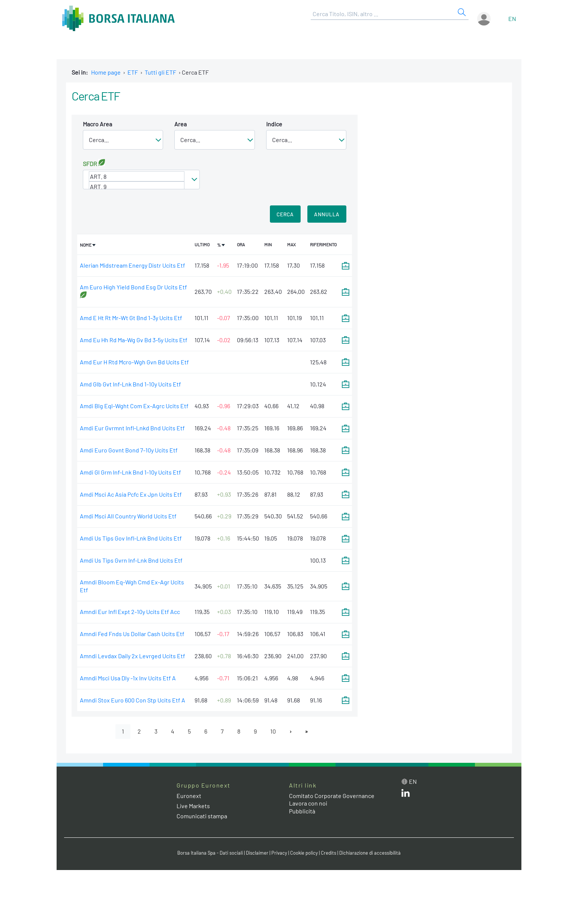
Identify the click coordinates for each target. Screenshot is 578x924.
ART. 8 (137, 176)
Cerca (285, 214)
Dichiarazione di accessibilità (370, 853)
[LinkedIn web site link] (406, 794)
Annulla (327, 214)
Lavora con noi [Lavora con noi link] (308, 803)
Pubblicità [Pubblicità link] (302, 811)
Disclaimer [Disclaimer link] (257, 853)
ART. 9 (137, 186)
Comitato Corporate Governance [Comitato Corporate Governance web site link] (332, 796)
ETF (133, 72)
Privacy (279, 853)
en (512, 19)
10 (273, 731)
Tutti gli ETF (160, 72)
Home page (106, 72)
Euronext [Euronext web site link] (189, 796)
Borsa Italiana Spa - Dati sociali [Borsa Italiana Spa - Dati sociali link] (210, 853)
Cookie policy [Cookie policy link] (304, 853)
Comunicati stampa (202, 816)
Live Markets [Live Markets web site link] (193, 806)
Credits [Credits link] (329, 853)
